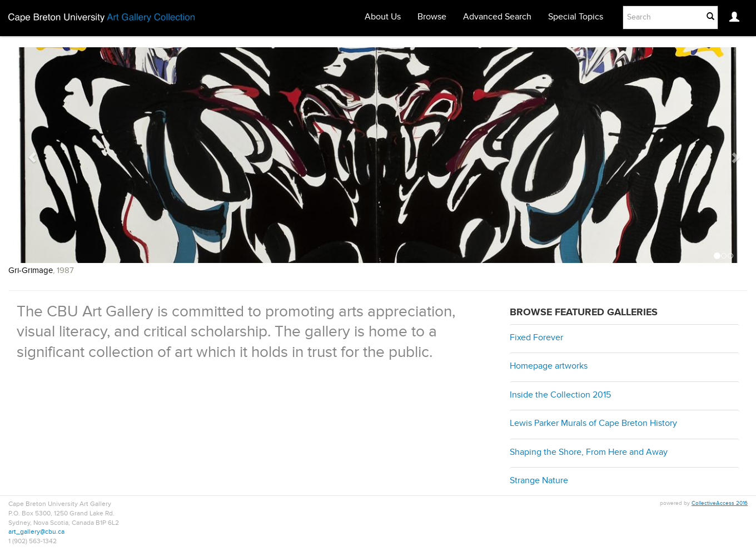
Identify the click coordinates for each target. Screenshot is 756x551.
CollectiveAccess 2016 (720, 503)
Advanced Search (497, 17)
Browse (432, 17)
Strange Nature (539, 481)
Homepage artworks (549, 366)
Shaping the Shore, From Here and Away (589, 453)
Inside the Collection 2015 (560, 395)
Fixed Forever (536, 338)
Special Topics (576, 17)
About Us (383, 17)
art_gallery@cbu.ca (36, 532)
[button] (27, 163)
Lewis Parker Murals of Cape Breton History (593, 424)
